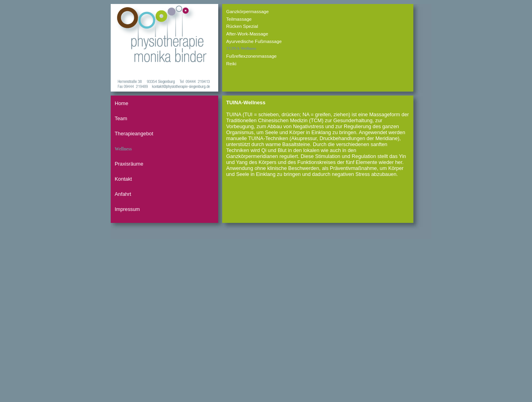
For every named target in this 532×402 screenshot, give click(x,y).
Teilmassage (239, 19)
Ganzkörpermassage (247, 12)
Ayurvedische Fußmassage (254, 41)
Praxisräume (129, 164)
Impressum (127, 209)
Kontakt (123, 179)
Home (121, 103)
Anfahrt (123, 194)
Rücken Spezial (242, 26)
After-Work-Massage (247, 34)
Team (121, 118)
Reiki (231, 64)
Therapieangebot (134, 134)
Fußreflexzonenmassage (251, 56)
